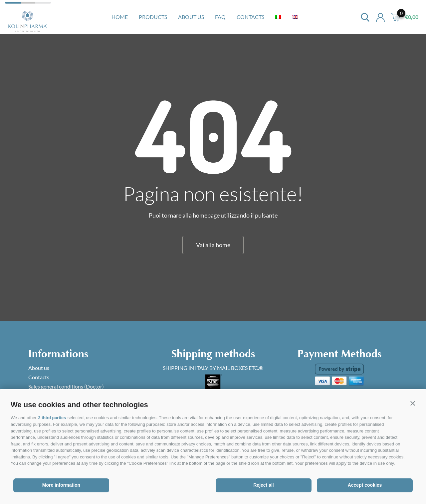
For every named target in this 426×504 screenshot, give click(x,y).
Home (120, 17)
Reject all (263, 485)
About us (191, 17)
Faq (220, 17)
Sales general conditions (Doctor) (66, 387)
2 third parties (52, 418)
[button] (413, 403)
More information (61, 485)
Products (153, 17)
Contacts (250, 17)
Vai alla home (213, 245)
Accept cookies (365, 485)
